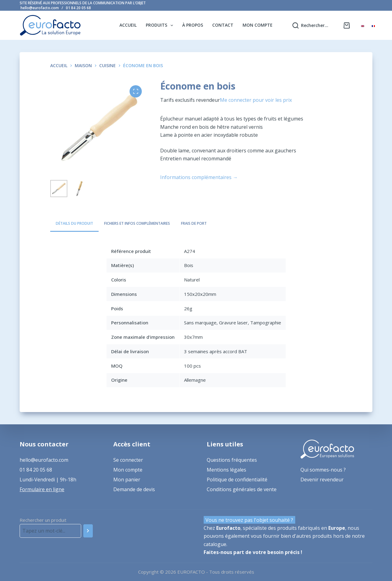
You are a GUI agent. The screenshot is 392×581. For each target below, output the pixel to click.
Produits (161, 25)
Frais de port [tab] (194, 223)
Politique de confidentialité (237, 480)
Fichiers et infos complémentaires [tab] (137, 223)
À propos (193, 25)
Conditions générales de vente (242, 489)
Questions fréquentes (232, 460)
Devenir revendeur (322, 480)
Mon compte (258, 25)
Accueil (128, 25)
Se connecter (128, 460)
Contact (223, 25)
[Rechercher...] (310, 25)
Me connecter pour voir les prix (256, 100)
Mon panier (127, 480)
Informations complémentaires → (199, 177)
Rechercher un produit (43, 520)
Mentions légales (226, 470)
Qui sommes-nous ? (323, 470)
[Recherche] (88, 531)
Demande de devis (134, 489)
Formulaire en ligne (42, 489)
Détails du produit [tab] (74, 223)
